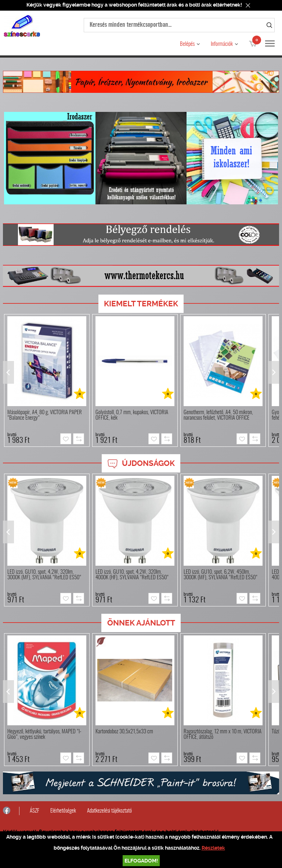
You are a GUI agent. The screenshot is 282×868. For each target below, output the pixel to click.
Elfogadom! (141, 861)
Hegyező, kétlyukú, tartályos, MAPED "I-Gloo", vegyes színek (44, 734)
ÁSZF (35, 811)
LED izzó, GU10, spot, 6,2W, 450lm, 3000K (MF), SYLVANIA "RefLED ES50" (220, 575)
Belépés (187, 44)
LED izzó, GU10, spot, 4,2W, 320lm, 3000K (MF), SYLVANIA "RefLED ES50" (44, 575)
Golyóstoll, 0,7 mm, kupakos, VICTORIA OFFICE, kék (132, 415)
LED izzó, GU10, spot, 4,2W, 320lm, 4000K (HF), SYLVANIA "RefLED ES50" (132, 575)
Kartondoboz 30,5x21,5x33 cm (124, 732)
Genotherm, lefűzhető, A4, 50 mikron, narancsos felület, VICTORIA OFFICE (218, 415)
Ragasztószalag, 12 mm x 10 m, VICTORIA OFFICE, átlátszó (223, 734)
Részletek (213, 848)
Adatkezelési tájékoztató (109, 811)
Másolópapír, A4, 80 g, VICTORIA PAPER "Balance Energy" (45, 415)
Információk (222, 44)
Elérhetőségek (63, 811)
